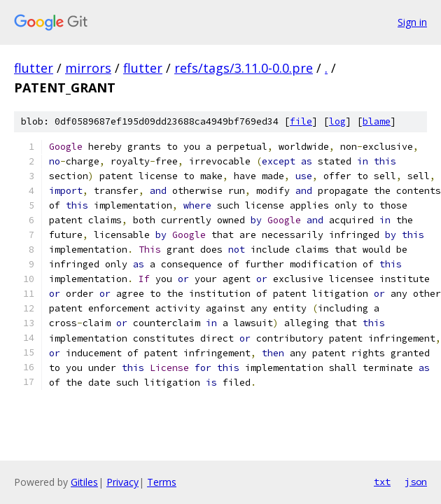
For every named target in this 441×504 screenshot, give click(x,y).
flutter (34, 68)
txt (382, 482)
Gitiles (84, 482)
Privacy (122, 482)
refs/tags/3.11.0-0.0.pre (244, 68)
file (301, 121)
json (416, 482)
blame (377, 121)
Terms (162, 482)
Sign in (412, 22)
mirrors (88, 68)
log (337, 121)
